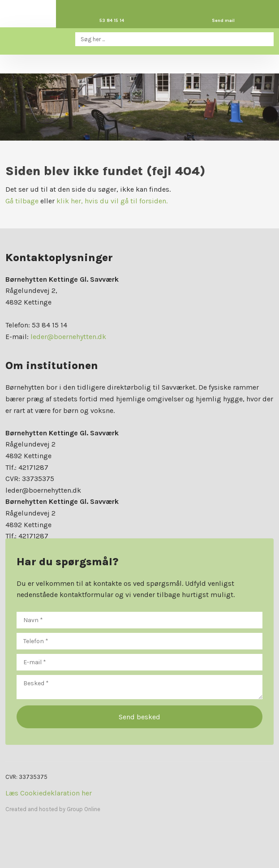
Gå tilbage (22, 201)
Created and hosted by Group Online (53, 809)
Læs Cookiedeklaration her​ (49, 793)
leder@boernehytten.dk (68, 337)
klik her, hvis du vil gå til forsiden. (112, 201)
